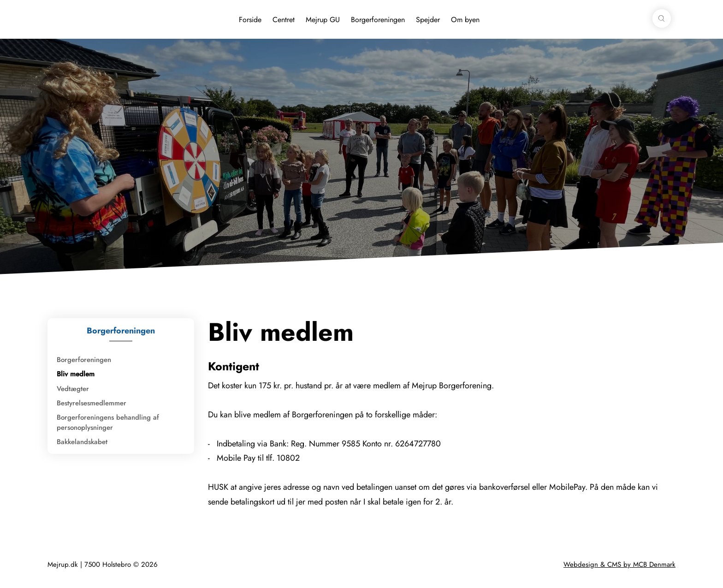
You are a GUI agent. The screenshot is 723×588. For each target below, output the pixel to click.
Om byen (465, 20)
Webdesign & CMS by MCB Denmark (619, 564)
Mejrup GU (323, 20)
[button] (662, 18)
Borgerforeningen (378, 20)
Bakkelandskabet (82, 442)
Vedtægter (73, 389)
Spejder (428, 20)
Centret (284, 20)
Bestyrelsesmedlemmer (92, 403)
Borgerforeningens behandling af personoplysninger (108, 422)
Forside (250, 20)
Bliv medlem (76, 374)
